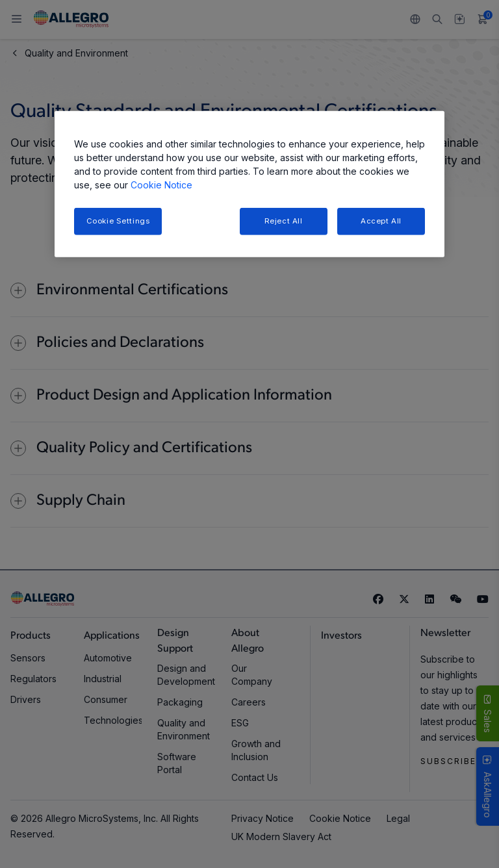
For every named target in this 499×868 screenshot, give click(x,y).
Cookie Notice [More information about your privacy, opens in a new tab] (161, 185)
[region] (249, 184)
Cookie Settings (118, 221)
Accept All (381, 221)
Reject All (284, 221)
